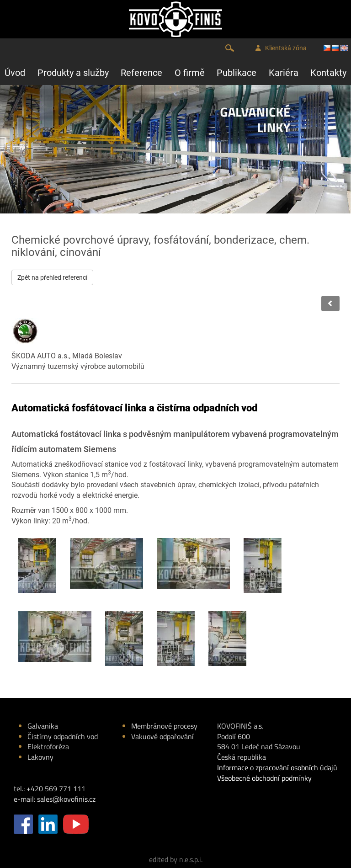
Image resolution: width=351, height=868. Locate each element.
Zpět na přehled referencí (52, 277)
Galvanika (43, 726)
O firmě (190, 73)
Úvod (15, 73)
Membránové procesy (164, 726)
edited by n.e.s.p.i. (176, 859)
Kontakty (328, 73)
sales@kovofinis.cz (66, 799)
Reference (141, 73)
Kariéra (284, 73)
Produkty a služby (73, 73)
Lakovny (40, 757)
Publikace (237, 73)
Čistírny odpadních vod (63, 736)
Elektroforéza (48, 746)
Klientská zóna (281, 48)
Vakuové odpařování (162, 736)
